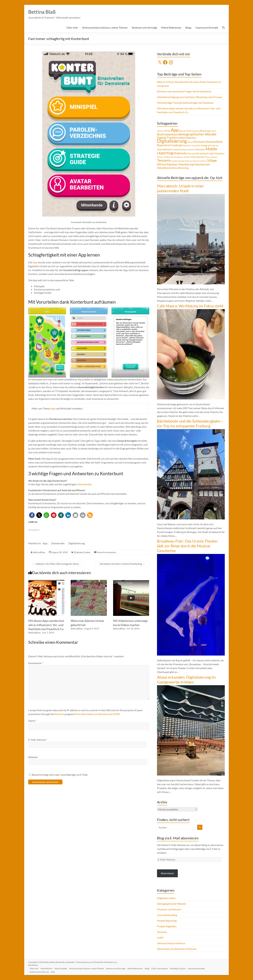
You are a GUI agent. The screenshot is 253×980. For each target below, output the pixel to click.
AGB (54, 972)
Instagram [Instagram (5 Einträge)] (206, 146)
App (35, 262)
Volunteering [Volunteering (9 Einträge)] (186, 165)
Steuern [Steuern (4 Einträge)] (214, 157)
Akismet (59, 714)
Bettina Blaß (44, 12)
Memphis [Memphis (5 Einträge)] (200, 150)
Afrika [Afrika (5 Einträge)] (167, 131)
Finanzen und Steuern (169, 909)
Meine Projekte (63, 968)
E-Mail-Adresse (38, 740)
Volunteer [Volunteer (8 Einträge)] (172, 165)
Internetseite (84, 484)
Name (32, 721)
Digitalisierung (77, 543)
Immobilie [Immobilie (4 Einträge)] (196, 146)
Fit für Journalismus (165, 968)
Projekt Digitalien (167, 926)
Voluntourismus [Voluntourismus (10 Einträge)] (167, 168)
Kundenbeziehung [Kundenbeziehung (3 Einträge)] (179, 150)
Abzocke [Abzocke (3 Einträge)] (160, 131)
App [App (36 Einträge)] (175, 130)
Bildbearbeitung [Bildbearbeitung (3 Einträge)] (193, 131)
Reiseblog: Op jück (184, 968)
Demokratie (58, 543)
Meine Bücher (48, 968)
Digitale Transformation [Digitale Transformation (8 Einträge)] (171, 138)
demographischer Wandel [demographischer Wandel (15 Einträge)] (197, 134)
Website (33, 757)
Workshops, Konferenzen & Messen (177, 949)
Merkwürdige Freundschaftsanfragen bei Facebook (185, 103)
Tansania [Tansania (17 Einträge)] (164, 160)
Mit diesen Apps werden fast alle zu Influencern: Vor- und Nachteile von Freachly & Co (46, 625)
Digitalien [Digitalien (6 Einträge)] (191, 138)
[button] (32, 515)
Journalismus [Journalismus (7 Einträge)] (164, 149)
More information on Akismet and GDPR (97, 714)
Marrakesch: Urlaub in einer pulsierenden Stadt (181, 188)
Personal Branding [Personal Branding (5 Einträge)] (197, 154)
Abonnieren (167, 873)
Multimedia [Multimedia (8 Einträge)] (180, 154)
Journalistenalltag (167, 915)
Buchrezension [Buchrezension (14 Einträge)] (167, 134)
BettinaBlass (39, 552)
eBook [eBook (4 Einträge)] (190, 142)
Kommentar (36, 663)
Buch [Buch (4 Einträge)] (214, 131)
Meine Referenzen (171, 28)
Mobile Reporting (167, 921)
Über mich (72, 28)
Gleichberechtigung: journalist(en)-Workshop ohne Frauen (190, 97)
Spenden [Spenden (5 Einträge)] (201, 157)
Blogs (188, 28)
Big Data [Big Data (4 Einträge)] (183, 131)
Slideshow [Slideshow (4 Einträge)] (169, 157)
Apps (53, 409)
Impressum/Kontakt (207, 28)
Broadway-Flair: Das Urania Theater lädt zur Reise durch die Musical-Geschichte (187, 546)
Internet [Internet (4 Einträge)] (215, 146)
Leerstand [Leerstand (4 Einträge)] (191, 150)
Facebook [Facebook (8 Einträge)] (176, 145)
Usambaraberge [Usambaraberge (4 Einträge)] (178, 161)
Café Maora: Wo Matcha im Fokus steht (190, 306)
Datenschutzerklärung (40, 972)
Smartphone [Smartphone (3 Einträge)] (178, 157)
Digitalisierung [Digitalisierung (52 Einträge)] (172, 141)
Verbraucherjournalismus (171, 943)
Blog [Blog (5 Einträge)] (202, 131)
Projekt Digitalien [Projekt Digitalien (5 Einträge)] (216, 154)
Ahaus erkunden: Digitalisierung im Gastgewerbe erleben (186, 680)
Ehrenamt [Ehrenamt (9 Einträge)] (199, 142)
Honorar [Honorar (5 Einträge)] (187, 146)
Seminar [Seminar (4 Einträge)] (160, 157)
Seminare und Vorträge (144, 28)
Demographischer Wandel (171, 904)
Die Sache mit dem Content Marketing (122, 564)
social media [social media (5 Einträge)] (190, 157)
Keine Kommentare (106, 552)
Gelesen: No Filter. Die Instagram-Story (56, 564)
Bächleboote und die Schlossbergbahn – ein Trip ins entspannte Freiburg (190, 424)
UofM (160, 938)
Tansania (162, 932)
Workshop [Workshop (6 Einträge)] (183, 168)
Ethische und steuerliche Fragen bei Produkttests (184, 92)
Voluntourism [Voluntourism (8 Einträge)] (202, 165)
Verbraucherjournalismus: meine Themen (105, 28)
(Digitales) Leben (82, 552)
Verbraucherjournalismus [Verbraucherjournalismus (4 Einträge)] (196, 161)
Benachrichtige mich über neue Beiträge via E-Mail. (60, 775)
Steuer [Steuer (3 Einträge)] (208, 157)
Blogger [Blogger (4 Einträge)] (208, 131)
